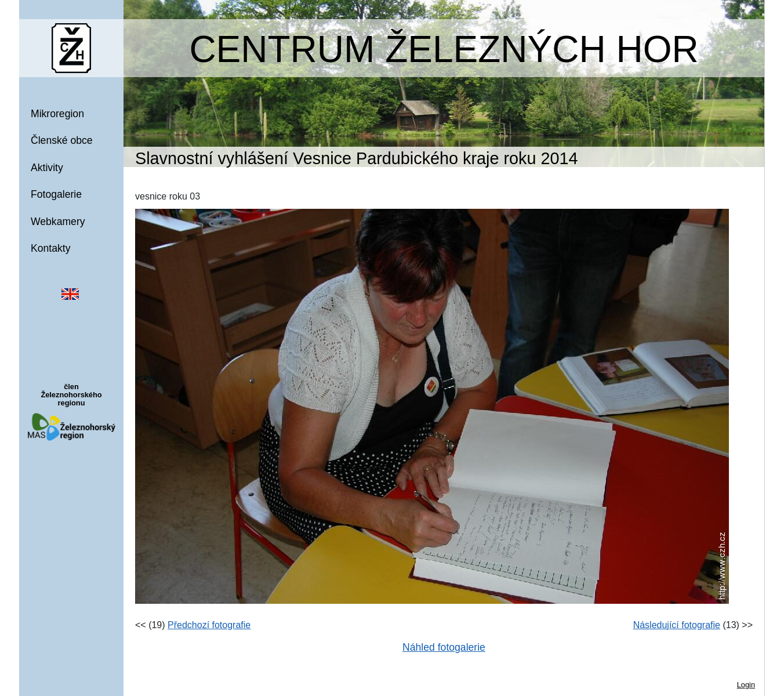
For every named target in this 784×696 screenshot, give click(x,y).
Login (746, 685)
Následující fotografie (677, 625)
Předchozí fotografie (209, 625)
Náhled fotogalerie (444, 647)
